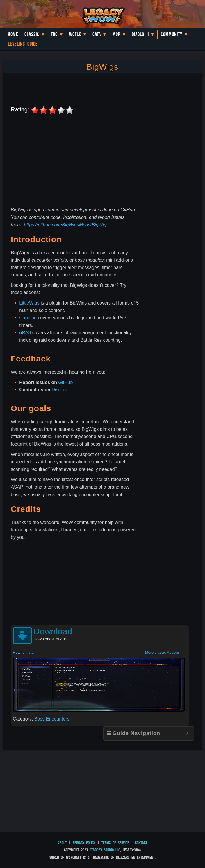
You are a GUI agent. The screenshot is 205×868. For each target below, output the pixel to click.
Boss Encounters (52, 719)
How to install (24, 652)
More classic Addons (162, 652)
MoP (116, 34)
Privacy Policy (84, 843)
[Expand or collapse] (187, 733)
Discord (59, 390)
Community (172, 34)
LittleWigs (29, 303)
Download (53, 631)
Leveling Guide (23, 44)
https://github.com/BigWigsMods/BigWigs (66, 225)
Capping (28, 318)
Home (13, 34)
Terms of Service (115, 843)
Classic (32, 34)
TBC (54, 34)
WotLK (75, 34)
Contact (141, 843)
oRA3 (25, 333)
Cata (97, 34)
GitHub (66, 382)
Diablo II (140, 34)
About (62, 843)
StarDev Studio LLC (105, 850)
